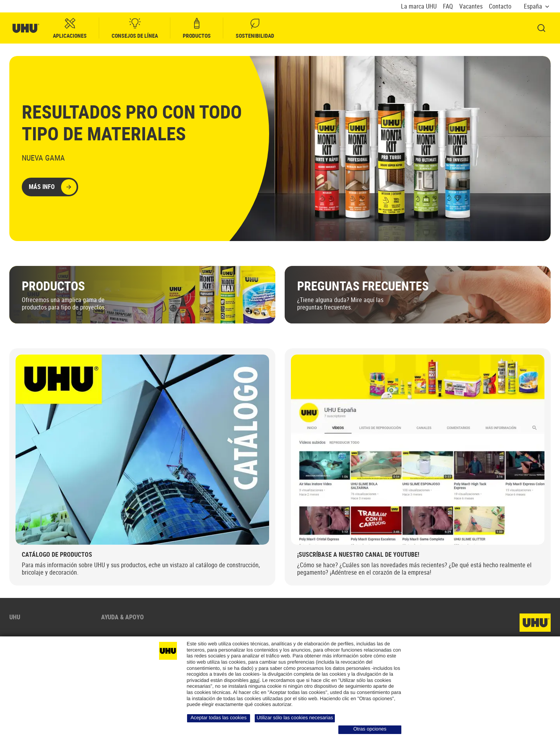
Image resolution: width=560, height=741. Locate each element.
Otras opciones (370, 729)
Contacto (500, 6)
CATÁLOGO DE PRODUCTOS (57, 554)
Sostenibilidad (255, 28)
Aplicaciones (70, 28)
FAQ (448, 6)
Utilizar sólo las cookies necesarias (295, 718)
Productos (197, 28)
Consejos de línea (135, 28)
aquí (255, 680)
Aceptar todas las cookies (219, 718)
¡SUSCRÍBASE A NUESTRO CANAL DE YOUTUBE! (358, 554)
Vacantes (471, 6)
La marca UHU (419, 6)
